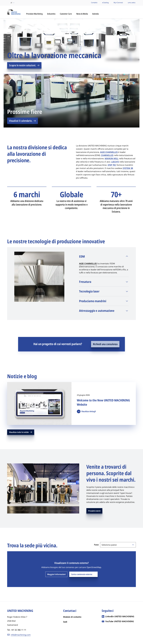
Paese (96, 545)
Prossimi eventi (94, 511)
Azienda (96, 14)
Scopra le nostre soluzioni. (24, 65)
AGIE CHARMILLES (88, 264)
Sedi (65, 622)
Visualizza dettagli (86, 412)
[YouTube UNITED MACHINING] (118, 622)
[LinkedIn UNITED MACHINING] (118, 617)
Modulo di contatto (72, 617)
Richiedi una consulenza (105, 344)
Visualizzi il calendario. (23, 121)
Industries (51, 14)
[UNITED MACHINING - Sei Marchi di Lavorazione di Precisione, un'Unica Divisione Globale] (14, 12)
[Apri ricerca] (134, 12)
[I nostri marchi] (85, 3)
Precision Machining (34, 14)
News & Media (82, 14)
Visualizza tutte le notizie (21, 432)
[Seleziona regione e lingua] (11, 3)
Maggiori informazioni (56, 574)
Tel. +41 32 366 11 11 (17, 630)
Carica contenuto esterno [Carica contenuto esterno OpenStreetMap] (83, 574)
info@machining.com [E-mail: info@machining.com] (21, 635)
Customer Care (66, 14)
